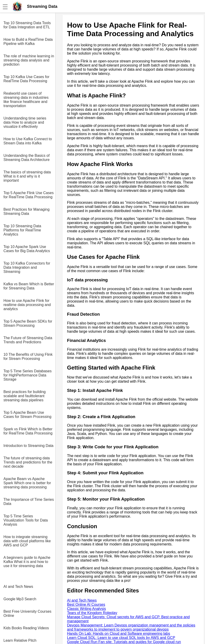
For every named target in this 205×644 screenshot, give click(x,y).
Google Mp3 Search (20, 599)
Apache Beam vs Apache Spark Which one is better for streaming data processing (27, 483)
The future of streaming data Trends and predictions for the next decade (28, 462)
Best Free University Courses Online (27, 613)
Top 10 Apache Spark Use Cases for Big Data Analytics (27, 249)
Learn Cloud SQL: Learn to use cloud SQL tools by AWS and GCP (121, 638)
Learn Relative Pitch (20, 640)
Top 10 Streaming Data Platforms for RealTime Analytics (22, 230)
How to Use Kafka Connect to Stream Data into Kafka (28, 141)
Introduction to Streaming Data (28, 446)
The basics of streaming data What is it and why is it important (27, 176)
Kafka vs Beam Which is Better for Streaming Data (29, 286)
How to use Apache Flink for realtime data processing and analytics (27, 305)
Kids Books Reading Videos (26, 628)
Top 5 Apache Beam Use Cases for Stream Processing (27, 415)
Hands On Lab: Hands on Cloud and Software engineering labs (119, 634)
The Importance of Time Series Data (29, 502)
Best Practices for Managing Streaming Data (26, 211)
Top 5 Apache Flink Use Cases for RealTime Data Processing (29, 195)
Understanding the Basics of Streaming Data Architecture (26, 158)
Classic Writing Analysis (86, 609)
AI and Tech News (18, 587)
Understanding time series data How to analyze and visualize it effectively (25, 122)
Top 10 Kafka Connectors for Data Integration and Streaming (27, 267)
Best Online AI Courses (86, 605)
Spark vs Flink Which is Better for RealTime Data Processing (28, 431)
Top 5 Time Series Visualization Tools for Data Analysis (26, 520)
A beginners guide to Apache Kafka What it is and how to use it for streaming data (27, 562)
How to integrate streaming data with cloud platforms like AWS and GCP (27, 541)
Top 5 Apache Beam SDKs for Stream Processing (28, 323)
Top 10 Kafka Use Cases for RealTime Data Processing (26, 79)
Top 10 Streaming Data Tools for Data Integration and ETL (27, 25)
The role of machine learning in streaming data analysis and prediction (29, 60)
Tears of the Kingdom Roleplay (92, 613)
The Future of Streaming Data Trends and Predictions (28, 340)
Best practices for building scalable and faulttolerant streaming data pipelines (25, 396)
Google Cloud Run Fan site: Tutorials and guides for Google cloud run (124, 642)
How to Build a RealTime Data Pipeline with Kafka (28, 42)
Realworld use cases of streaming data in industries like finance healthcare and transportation (26, 100)
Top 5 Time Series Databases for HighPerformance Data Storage (28, 375)
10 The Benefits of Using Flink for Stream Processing (28, 357)
